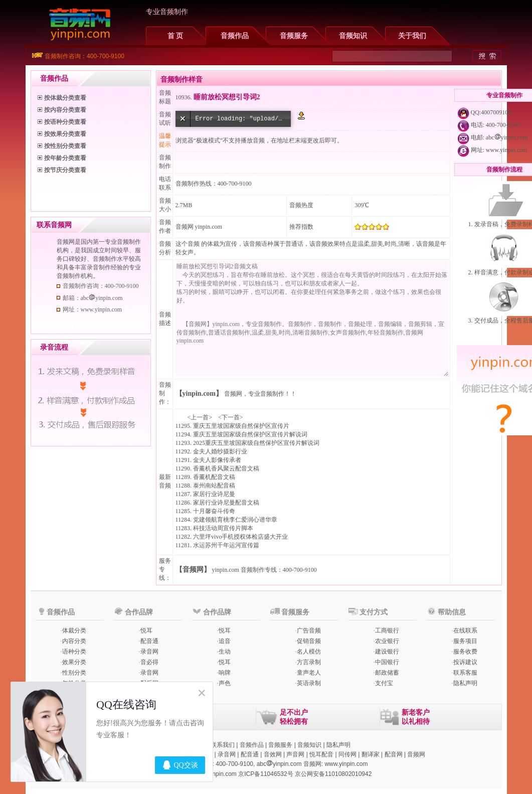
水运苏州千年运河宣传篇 (226, 545)
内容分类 (74, 641)
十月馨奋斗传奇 (214, 511)
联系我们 (223, 745)
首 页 (175, 36)
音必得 (149, 662)
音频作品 (235, 36)
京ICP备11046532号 (265, 774)
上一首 (200, 417)
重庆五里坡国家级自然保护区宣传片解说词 (250, 434)
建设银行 (387, 652)
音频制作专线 (259, 570)
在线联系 (465, 630)
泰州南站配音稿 (214, 486)
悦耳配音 (321, 754)
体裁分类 (74, 630)
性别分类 (74, 673)
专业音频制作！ (269, 394)
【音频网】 (193, 570)
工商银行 (387, 630)
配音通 (149, 641)
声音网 (295, 754)
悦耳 (146, 630)
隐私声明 (465, 683)
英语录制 (309, 683)
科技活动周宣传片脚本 (223, 528)
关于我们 (412, 36)
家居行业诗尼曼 (214, 494)
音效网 (273, 754)
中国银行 (387, 662)
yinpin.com (226, 570)
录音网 (149, 652)
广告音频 (309, 630)
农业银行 (387, 641)
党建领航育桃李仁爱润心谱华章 (235, 520)
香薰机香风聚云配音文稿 (226, 468)
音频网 (185, 227)
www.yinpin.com (507, 150)
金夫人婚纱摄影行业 (220, 451)
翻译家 (371, 754)
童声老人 (309, 673)
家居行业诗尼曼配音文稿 (226, 503)
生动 (225, 652)
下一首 (231, 417)
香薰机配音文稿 (214, 477)
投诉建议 (465, 662)
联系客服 (465, 673)
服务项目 (465, 641)
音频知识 (353, 36)
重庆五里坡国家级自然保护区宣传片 (241, 426)
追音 (225, 641)
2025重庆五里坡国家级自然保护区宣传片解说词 (256, 443)
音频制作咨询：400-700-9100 (84, 56)
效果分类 (74, 662)
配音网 (394, 754)
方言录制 (309, 662)
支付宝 (384, 683)
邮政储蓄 (387, 673)
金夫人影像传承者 (217, 460)
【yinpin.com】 (199, 393)
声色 (225, 683)
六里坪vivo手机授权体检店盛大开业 (240, 537)
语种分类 (74, 652)
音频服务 (294, 36)
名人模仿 (309, 652)
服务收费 (465, 652)
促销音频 (309, 641)
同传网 (347, 754)
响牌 (225, 673)
